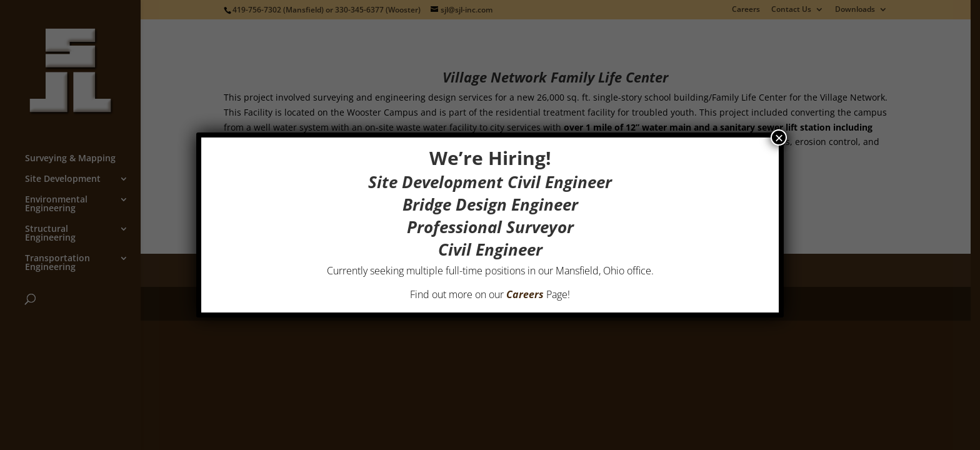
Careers (525, 294)
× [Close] (779, 137)
